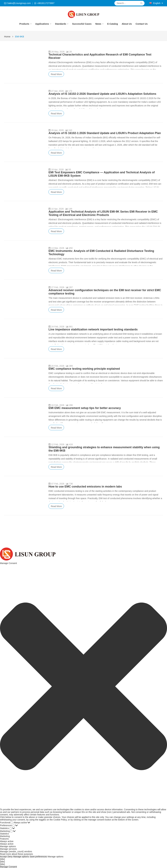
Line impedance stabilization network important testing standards (93, 329)
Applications (42, 24)
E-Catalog (113, 24)
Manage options (8, 846)
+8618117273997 (46, 3)
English (155, 3)
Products (24, 24)
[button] (83, 686)
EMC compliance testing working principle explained (84, 369)
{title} (2, 859)
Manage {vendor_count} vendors (16, 851)
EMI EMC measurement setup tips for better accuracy (85, 408)
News (98, 24)
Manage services (8, 849)
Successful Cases (82, 24)
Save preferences (38, 857)
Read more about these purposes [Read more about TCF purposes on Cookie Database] (16, 854)
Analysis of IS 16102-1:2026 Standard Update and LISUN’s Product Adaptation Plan (105, 133)
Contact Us (142, 24)
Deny (10, 857)
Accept (3, 857)
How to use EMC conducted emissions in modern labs (85, 487)
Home (7, 37)
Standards (61, 24)
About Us (127, 24)
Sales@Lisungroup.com (19, 3)
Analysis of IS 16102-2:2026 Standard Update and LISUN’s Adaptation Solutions (102, 94)
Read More (56, 74)
